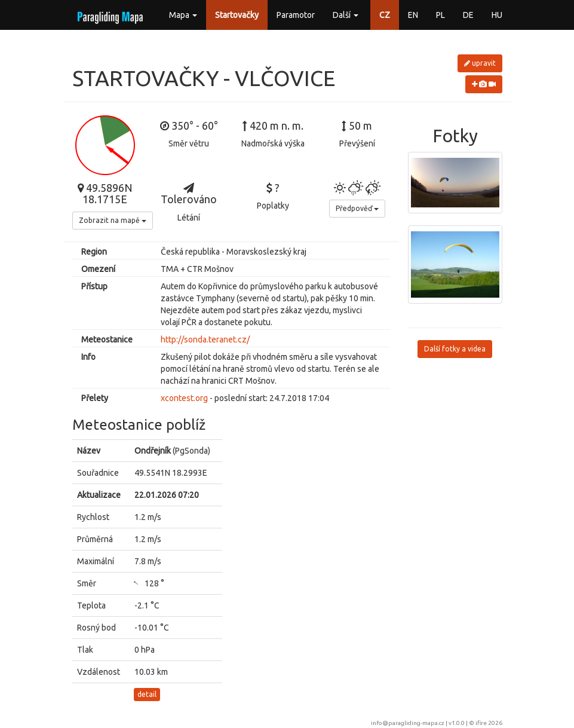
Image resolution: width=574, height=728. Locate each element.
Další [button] (346, 15)
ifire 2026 (489, 723)
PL (441, 15)
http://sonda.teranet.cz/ (205, 339)
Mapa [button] (183, 15)
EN (413, 15)
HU (497, 15)
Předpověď (357, 208)
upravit (480, 63)
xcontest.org (184, 398)
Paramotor (296, 15)
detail (147, 694)
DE (468, 15)
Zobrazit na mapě (113, 220)
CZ (385, 15)
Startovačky (237, 15)
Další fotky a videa (455, 349)
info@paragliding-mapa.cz (408, 723)
